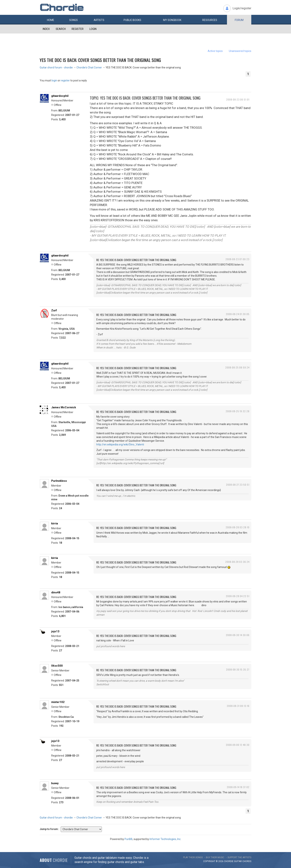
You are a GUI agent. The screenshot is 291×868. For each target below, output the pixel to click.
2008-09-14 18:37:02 (238, 787)
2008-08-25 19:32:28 (238, 411)
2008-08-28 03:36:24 (237, 562)
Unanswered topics (240, 51)
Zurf (54, 310)
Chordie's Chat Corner (89, 67)
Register (78, 29)
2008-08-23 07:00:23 (237, 259)
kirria (55, 523)
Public (132, 20)
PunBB (129, 839)
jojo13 (55, 631)
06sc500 (57, 666)
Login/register (242, 8)
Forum (239, 20)
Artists (99, 20)
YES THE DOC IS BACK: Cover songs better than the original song (100, 60)
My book (172, 20)
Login (93, 29)
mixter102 (58, 702)
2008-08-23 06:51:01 (238, 99)
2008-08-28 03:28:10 (238, 527)
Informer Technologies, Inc (165, 839)
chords (247, 861)
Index (46, 29)
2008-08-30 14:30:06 (238, 635)
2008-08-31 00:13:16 (238, 706)
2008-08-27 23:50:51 (238, 485)
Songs (73, 20)
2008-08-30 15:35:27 (238, 669)
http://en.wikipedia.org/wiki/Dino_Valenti (120, 444)
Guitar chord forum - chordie (56, 67)
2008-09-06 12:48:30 (238, 745)
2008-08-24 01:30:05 (238, 314)
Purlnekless (59, 481)
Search (61, 29)
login (54, 80)
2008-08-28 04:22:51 (238, 596)
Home (51, 20)
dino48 (56, 592)
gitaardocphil (60, 96)
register (65, 80)
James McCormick (64, 407)
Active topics (215, 51)
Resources (210, 20)
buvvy (55, 783)
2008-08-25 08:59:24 (237, 367)
